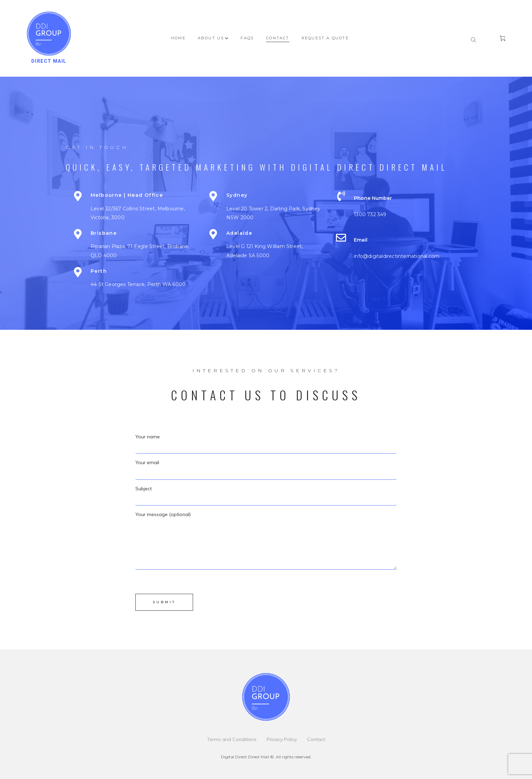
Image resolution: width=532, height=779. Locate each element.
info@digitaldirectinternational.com (397, 256)
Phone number (373, 198)
